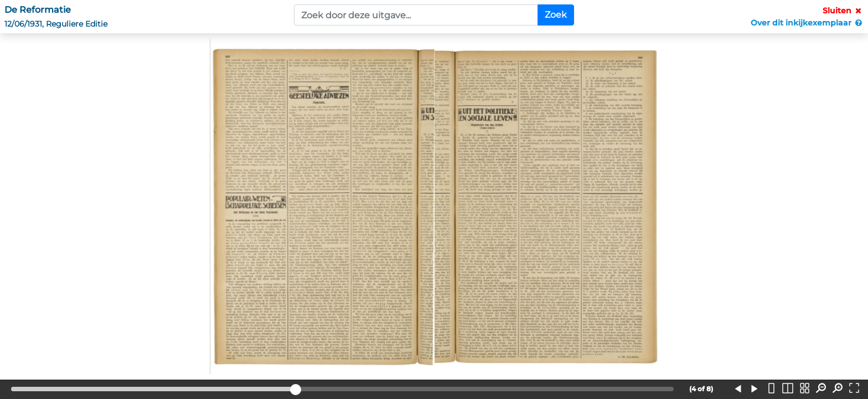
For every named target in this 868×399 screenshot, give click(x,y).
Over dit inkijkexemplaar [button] (807, 23)
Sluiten (843, 11)
